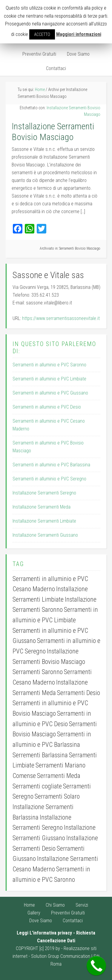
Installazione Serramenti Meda (42, 507)
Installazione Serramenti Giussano (45, 535)
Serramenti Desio (79, 693)
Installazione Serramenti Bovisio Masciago (53, 132)
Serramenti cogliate (37, 786)
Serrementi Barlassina (40, 755)
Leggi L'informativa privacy (44, 933)
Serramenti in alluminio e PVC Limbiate (49, 379)
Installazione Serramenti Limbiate (44, 521)
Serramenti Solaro (57, 796)
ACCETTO (42, 34)
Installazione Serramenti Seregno (44, 493)
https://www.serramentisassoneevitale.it (61, 318)
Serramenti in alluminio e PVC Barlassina (51, 465)
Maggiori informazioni (79, 34)
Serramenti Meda (59, 776)
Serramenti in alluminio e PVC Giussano (50, 393)
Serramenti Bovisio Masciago (80, 248)
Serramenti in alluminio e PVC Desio (47, 407)
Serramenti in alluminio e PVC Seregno (49, 479)
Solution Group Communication (61, 956)
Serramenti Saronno (38, 672)
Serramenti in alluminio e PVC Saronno (49, 365)
